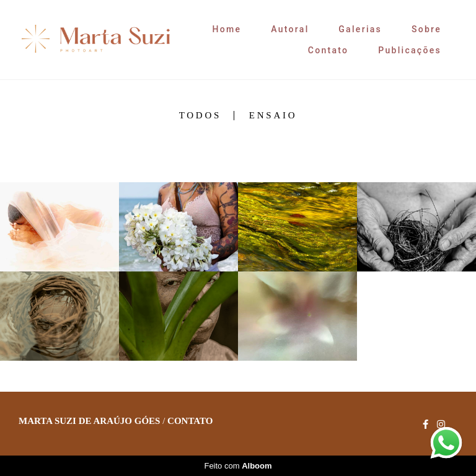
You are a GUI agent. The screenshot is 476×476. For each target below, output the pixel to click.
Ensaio (273, 116)
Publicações (410, 50)
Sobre (426, 29)
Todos (200, 116)
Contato (328, 50)
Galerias (360, 29)
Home (227, 29)
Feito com (238, 466)
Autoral (290, 29)
